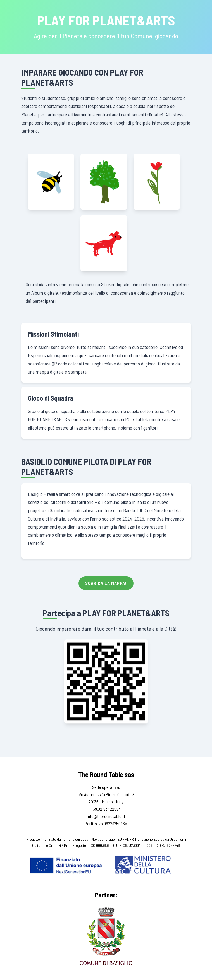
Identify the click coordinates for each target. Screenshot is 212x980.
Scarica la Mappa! (106, 583)
